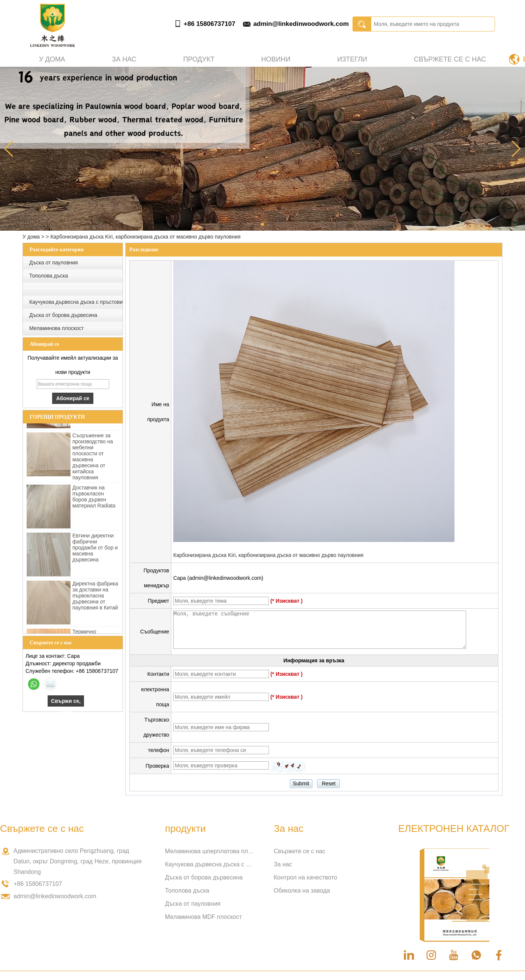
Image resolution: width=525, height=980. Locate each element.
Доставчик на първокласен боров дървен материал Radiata (94, 500)
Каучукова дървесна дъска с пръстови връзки (210, 864)
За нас (124, 59)
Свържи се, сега (66, 702)
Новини (276, 59)
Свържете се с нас (450, 59)
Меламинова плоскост (56, 328)
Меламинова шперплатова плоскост (210, 851)
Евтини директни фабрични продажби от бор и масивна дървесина (95, 551)
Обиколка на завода (302, 891)
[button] (262, 224)
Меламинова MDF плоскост (203, 917)
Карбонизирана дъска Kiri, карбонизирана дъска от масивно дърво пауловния (268, 555)
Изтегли (352, 59)
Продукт (199, 59)
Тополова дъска (49, 276)
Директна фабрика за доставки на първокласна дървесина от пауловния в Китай (95, 599)
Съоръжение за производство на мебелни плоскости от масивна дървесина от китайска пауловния (93, 460)
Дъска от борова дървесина (63, 315)
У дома (52, 59)
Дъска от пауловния (54, 263)
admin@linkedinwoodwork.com (301, 24)
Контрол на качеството (305, 877)
